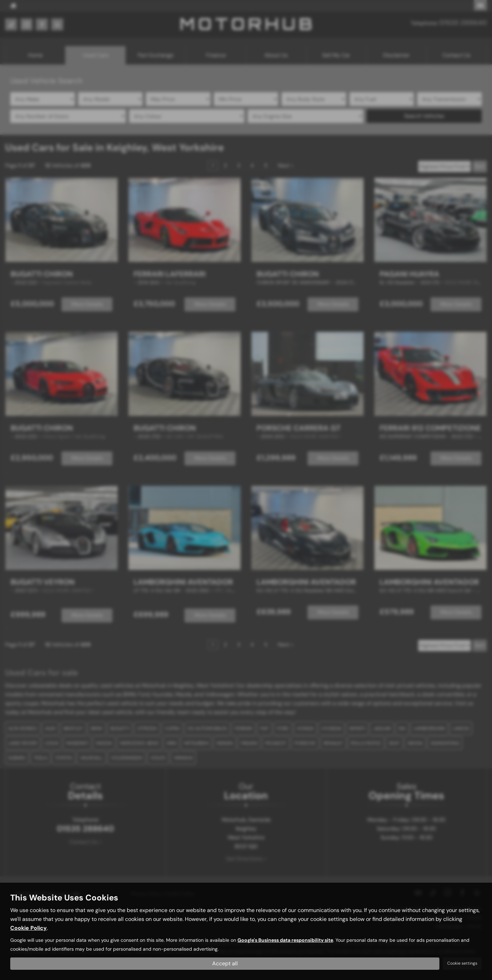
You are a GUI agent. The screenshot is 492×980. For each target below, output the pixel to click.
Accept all (225, 963)
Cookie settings (462, 963)
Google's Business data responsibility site (285, 940)
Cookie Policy (29, 928)
